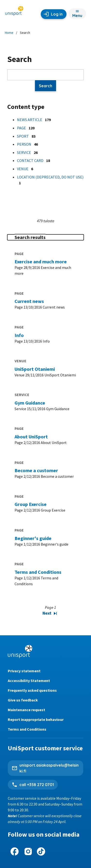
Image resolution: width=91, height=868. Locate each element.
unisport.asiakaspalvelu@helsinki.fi (49, 768)
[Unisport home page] (14, 11)
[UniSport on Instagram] (28, 851)
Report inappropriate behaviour (36, 719)
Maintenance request (26, 710)
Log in (57, 14)
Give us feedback (23, 700)
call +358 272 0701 (37, 785)
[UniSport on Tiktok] (41, 851)
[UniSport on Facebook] (15, 851)
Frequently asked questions (32, 690)
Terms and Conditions (27, 729)
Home (9, 33)
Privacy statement (24, 671)
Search (45, 86)
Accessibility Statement (29, 681)
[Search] (45, 75)
